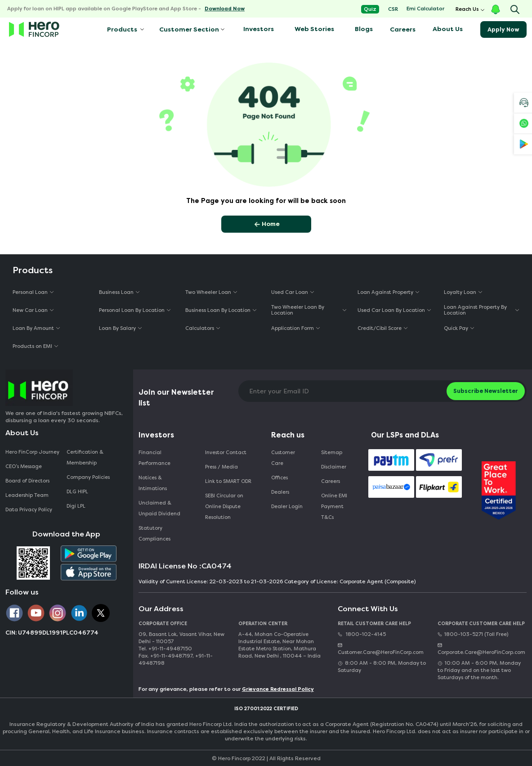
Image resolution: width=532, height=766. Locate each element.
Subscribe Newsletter (486, 391)
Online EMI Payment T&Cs (334, 507)
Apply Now (503, 29)
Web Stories (314, 29)
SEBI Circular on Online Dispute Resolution (224, 507)
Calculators (200, 328)
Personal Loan (30, 292)
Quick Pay (456, 328)
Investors (259, 29)
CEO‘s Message (24, 466)
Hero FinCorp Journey (32, 452)
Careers (403, 29)
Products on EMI (32, 346)
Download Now (225, 9)
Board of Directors (27, 481)
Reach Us (467, 9)
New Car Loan (30, 310)
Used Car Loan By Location (391, 310)
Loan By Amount (33, 328)
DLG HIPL (78, 492)
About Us (448, 29)
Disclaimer (334, 467)
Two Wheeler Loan (208, 292)
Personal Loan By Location (132, 310)
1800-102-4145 (362, 634)
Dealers (280, 492)
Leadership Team (27, 495)
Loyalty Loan (460, 292)
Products (121, 29)
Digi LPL (77, 506)
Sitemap (332, 453)
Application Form (293, 328)
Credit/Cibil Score (380, 328)
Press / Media (221, 467)
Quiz (370, 9)
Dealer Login (287, 507)
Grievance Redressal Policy (278, 689)
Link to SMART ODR (228, 481)
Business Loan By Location (218, 310)
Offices (279, 478)
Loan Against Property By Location (475, 310)
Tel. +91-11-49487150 (165, 649)
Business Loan (116, 292)
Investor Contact (226, 453)
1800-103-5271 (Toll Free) (473, 634)
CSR (393, 9)
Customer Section (189, 29)
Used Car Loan (290, 292)
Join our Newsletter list (176, 398)
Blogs (364, 29)
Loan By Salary (117, 328)
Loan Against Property (385, 292)
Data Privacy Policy (29, 510)
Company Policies (88, 477)
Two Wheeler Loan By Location (298, 310)
